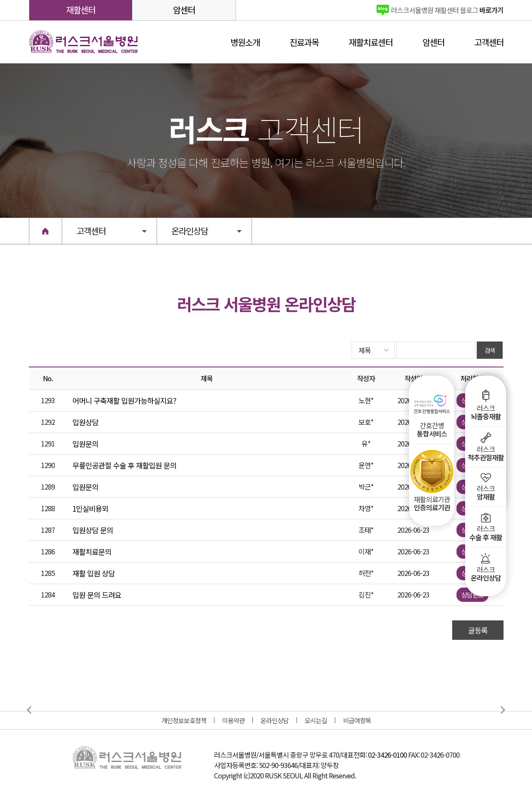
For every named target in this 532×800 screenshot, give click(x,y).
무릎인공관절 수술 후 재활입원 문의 (124, 465)
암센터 (184, 10)
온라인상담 (275, 720)
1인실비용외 (90, 508)
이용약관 (233, 720)
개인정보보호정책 (184, 720)
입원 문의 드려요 (97, 595)
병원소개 (245, 42)
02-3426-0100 (387, 755)
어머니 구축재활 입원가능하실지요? (124, 400)
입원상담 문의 (93, 530)
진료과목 (304, 42)
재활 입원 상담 (94, 573)
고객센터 (489, 42)
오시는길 (316, 720)
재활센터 (81, 10)
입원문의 (85, 444)
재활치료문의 (92, 552)
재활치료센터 (371, 42)
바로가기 (447, 10)
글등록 (478, 630)
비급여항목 (357, 720)
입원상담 (85, 422)
